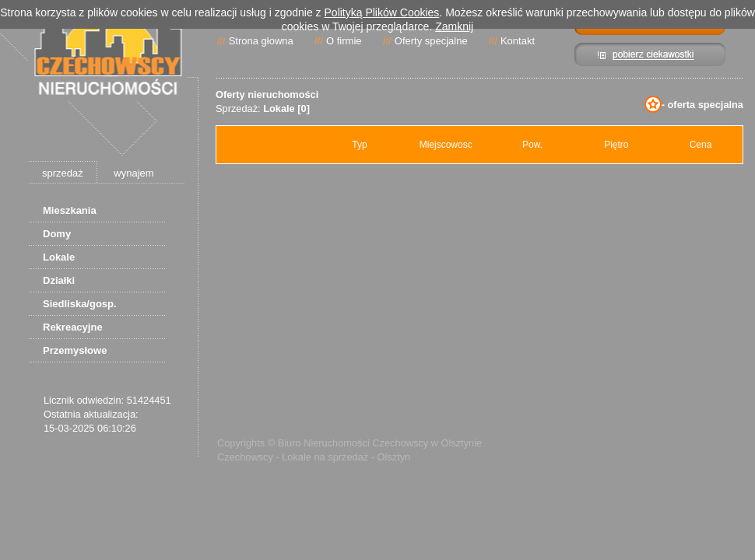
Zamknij (454, 26)
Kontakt (518, 41)
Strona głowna (261, 41)
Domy (57, 234)
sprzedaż (63, 173)
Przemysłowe (75, 350)
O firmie (344, 41)
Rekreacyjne (73, 327)
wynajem (133, 173)
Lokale (59, 257)
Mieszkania (70, 210)
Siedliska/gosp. (80, 304)
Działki (59, 280)
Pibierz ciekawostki (650, 54)
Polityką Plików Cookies (382, 12)
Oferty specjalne (431, 41)
